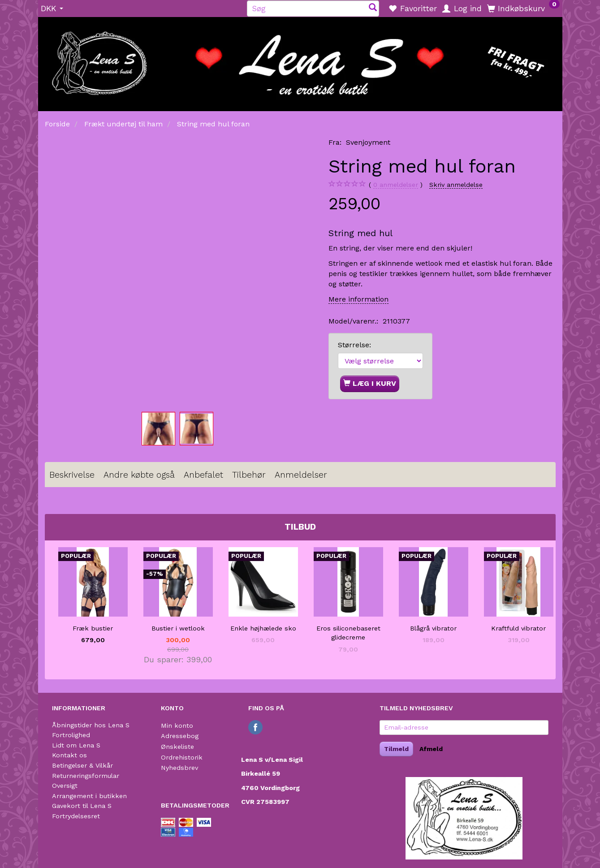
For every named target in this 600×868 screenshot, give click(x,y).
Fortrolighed (71, 735)
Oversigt (65, 786)
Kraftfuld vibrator (518, 628)
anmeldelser (396, 185)
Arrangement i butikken (89, 796)
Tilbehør (249, 475)
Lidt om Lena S (76, 745)
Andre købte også (139, 475)
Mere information (358, 299)
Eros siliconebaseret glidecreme (348, 633)
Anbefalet (203, 475)
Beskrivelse (72, 475)
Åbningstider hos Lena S (91, 725)
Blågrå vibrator (433, 628)
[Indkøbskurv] (523, 8)
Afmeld (431, 749)
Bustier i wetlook (178, 628)
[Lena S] (300, 61)
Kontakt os (69, 755)
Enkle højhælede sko (263, 628)
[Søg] (373, 8)
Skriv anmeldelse (456, 185)
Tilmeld (396, 749)
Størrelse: (354, 345)
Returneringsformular (86, 776)
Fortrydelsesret (76, 816)
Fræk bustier (93, 628)
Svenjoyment (368, 142)
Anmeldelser (301, 475)
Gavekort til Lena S (82, 806)
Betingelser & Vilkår (82, 765)
